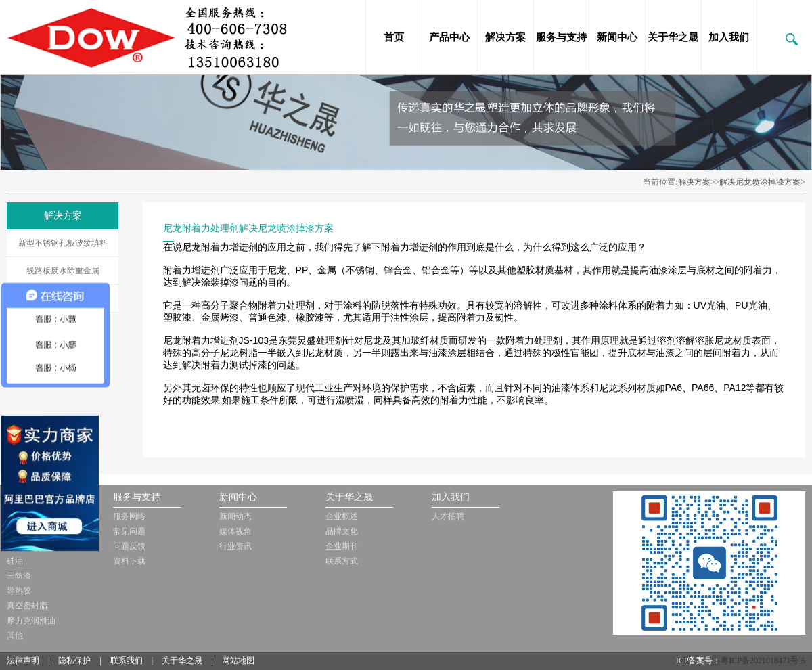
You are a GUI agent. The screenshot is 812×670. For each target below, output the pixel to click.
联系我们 (127, 661)
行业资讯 (235, 546)
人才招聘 (448, 516)
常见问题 (129, 531)
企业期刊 (342, 546)
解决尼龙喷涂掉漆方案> (762, 182)
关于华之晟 (673, 37)
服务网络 (129, 516)
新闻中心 (617, 37)
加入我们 (729, 37)
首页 (394, 37)
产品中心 (449, 37)
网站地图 (238, 661)
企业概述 (342, 516)
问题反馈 (129, 546)
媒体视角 (235, 531)
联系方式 (342, 561)
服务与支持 (561, 37)
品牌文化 (342, 531)
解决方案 (505, 37)
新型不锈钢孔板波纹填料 (63, 243)
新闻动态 (235, 516)
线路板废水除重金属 (63, 271)
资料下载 (129, 561)
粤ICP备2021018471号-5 (763, 661)
